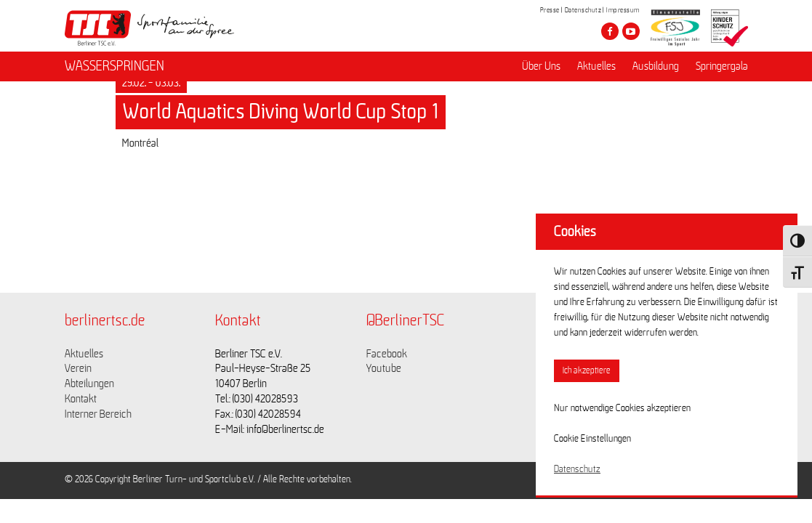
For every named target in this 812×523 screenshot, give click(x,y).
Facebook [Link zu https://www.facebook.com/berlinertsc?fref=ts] (387, 354)
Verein (78, 368)
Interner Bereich (98, 414)
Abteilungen (89, 384)
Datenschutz (583, 10)
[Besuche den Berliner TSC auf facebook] (610, 31)
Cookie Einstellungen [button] (592, 439)
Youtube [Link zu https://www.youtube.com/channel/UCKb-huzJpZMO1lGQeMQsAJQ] (384, 368)
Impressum (623, 10)
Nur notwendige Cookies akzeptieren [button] (622, 408)
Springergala (722, 66)
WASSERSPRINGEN (114, 66)
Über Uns (541, 66)
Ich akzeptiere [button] (587, 371)
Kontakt (81, 399)
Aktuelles (596, 66)
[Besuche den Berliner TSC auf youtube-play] (631, 31)
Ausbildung (656, 66)
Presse (550, 10)
